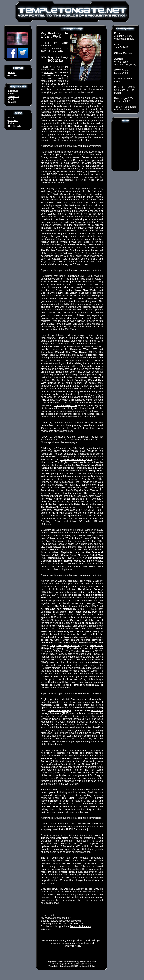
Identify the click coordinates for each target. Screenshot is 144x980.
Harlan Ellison (58, 581)
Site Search (14, 126)
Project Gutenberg (68, 177)
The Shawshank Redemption (71, 841)
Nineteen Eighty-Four (71, 293)
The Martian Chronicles (82, 126)
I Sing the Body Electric (65, 645)
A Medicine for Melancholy (58, 609)
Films (11, 94)
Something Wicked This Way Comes (64, 352)
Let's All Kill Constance (73, 829)
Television (13, 96)
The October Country (90, 589)
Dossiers (13, 120)
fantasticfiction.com (81, 926)
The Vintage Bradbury (90, 659)
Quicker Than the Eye (58, 710)
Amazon (49, 72)
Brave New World (85, 290)
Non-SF (12, 102)
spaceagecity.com (71, 921)
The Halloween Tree (66, 405)
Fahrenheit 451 (50, 129)
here (99, 282)
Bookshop (97, 86)
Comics (12, 99)
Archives (13, 75)
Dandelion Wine (80, 349)
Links (11, 123)
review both (47, 431)
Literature (13, 91)
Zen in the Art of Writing (75, 764)
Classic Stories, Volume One (58, 620)
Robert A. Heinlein (84, 253)
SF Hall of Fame (123, 79)
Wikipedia (46, 929)
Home (11, 72)
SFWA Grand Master (121, 72)
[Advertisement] (125, 146)
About (11, 118)
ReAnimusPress (72, 946)
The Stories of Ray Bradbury (72, 671)
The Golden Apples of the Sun (72, 606)
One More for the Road (84, 824)
